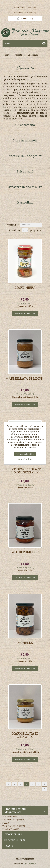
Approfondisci (25, 459)
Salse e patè (25, 172)
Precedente (8, 784)
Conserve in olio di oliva (25, 187)
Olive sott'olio (25, 125)
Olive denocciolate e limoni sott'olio (25, 471)
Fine (44, 789)
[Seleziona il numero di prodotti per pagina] (25, 230)
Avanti (44, 784)
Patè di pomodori (25, 552)
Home (7, 55)
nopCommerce (30, 863)
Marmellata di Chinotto (25, 735)
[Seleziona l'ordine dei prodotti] (31, 225)
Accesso (32, 8)
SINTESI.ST (30, 859)
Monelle (25, 643)
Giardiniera (25, 288)
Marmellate (25, 203)
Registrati (19, 8)
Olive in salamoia (25, 141)
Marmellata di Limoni (25, 379)
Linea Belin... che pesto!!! (25, 156)
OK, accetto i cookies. (25, 454)
